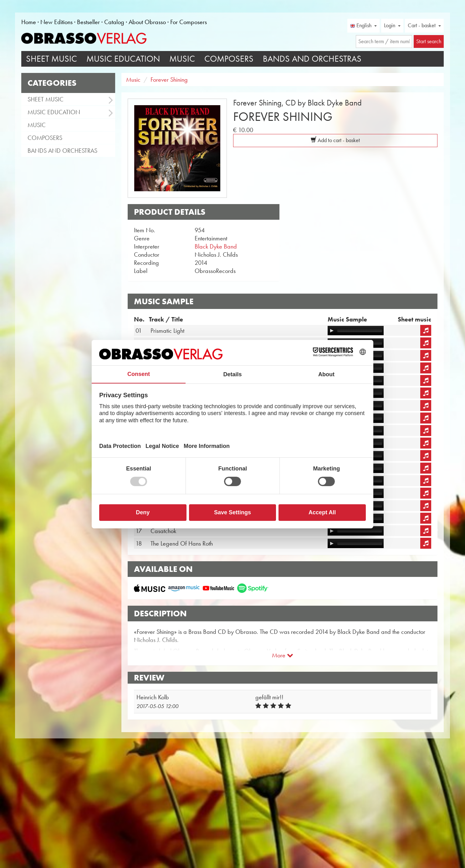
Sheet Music (51, 59)
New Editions (56, 22)
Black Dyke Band (216, 246)
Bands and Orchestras (312, 59)
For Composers (189, 22)
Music (182, 59)
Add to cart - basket (335, 140)
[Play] (332, 331)
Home (29, 22)
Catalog (114, 22)
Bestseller (88, 22)
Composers (229, 59)
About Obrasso (147, 22)
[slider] (360, 331)
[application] (356, 331)
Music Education (123, 59)
